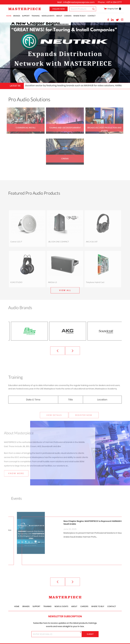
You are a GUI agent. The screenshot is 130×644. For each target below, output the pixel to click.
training (36, 16)
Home (9, 16)
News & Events (48, 16)
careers (68, 16)
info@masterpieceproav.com (79, 2)
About (59, 16)
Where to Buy (80, 16)
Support (26, 16)
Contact (92, 16)
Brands (17, 16)
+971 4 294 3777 (114, 2)
